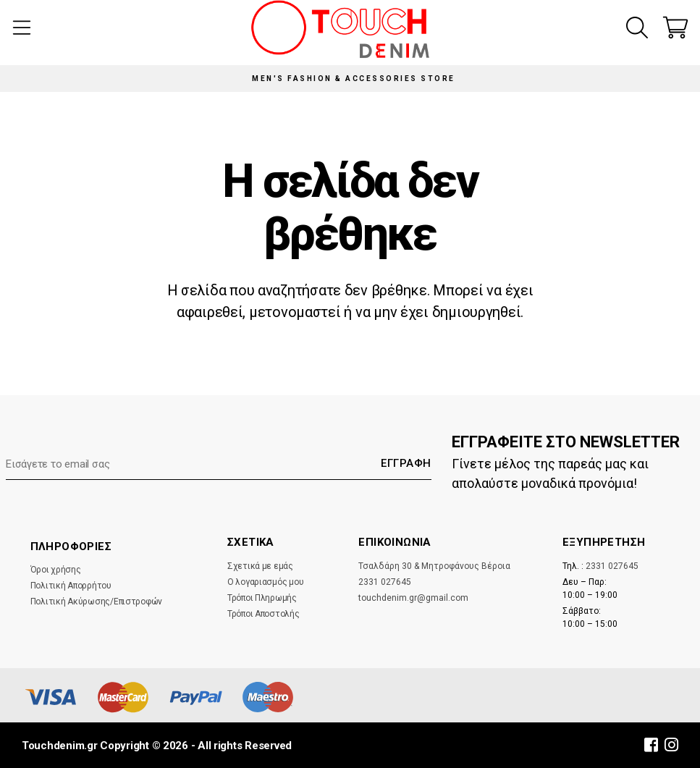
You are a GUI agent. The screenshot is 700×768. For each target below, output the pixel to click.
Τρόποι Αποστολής (263, 614)
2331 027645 (385, 582)
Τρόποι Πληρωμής (262, 598)
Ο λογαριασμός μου (265, 582)
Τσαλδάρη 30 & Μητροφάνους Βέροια (434, 566)
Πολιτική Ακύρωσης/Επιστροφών (96, 602)
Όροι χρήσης (56, 570)
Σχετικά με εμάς (260, 566)
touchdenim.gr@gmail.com (413, 598)
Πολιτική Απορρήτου (71, 586)
